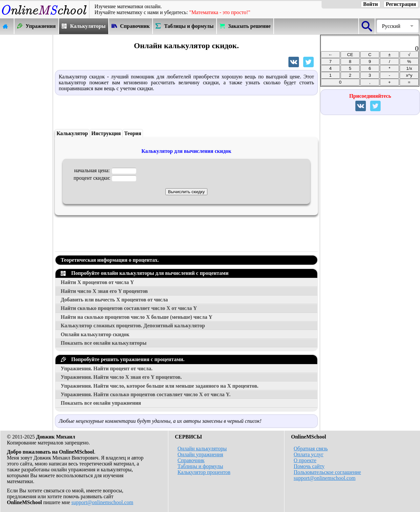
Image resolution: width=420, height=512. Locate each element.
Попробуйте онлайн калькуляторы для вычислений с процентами (145, 273)
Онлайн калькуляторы (202, 449)
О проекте (305, 460)
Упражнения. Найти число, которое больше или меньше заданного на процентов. (160, 386)
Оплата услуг (309, 454)
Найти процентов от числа (97, 282)
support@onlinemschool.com (103, 502)
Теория (133, 133)
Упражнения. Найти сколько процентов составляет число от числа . (146, 394)
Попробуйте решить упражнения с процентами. (123, 359)
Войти (371, 4)
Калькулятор (72, 133)
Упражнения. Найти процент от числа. (107, 369)
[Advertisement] (26, 133)
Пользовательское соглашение (327, 472)
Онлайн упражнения (200, 454)
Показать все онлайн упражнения (101, 403)
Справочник (191, 460)
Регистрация (401, 4)
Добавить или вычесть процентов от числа (114, 300)
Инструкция (106, 133)
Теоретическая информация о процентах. (110, 260)
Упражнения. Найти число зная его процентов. (121, 377)
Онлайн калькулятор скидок (95, 334)
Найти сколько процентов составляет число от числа (129, 308)
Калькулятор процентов (204, 472)
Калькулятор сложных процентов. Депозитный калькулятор (133, 326)
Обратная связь (311, 449)
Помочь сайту (309, 466)
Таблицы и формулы (200, 466)
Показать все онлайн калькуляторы (104, 343)
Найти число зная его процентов (104, 291)
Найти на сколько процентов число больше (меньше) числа (136, 317)
